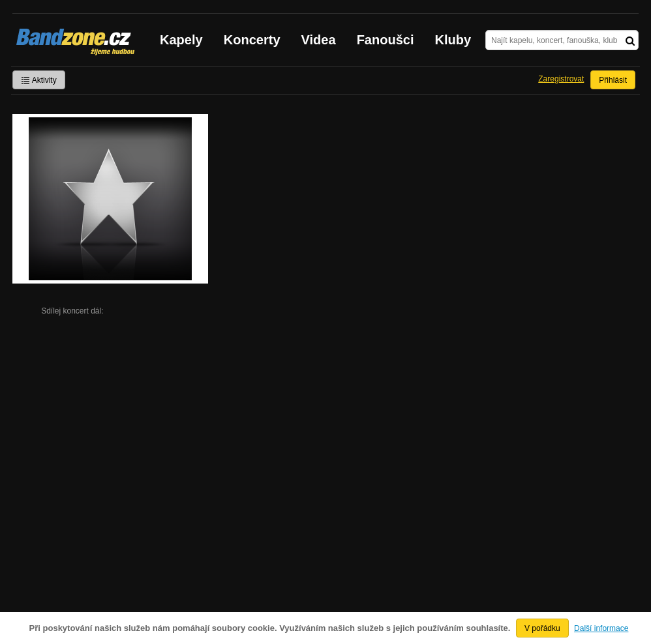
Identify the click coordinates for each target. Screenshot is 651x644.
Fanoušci (386, 40)
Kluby (453, 40)
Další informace (601, 628)
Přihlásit (613, 80)
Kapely (181, 40)
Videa (319, 40)
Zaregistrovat (561, 79)
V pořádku (542, 628)
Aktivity (39, 80)
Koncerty (252, 40)
